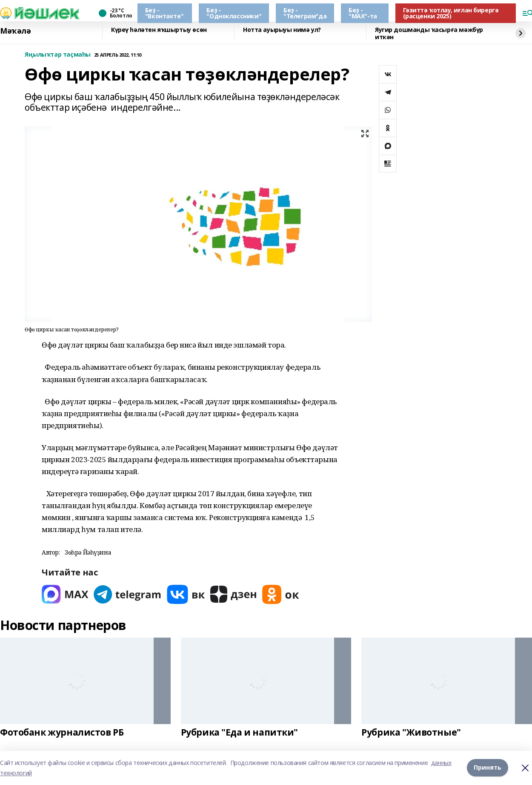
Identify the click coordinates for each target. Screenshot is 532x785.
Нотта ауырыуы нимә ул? (282, 30)
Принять (488, 768)
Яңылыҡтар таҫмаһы (58, 55)
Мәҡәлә (15, 31)
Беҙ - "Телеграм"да (305, 13)
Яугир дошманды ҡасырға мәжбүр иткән (429, 33)
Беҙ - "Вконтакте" (164, 13)
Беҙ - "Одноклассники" (234, 13)
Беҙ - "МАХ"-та (363, 13)
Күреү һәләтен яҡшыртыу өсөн (159, 30)
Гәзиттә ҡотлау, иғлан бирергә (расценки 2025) (451, 13)
